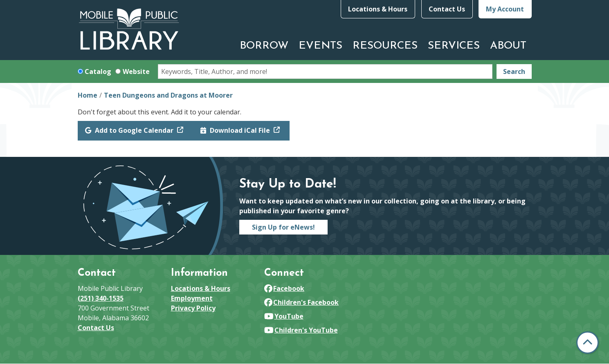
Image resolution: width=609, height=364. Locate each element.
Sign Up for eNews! (283, 227)
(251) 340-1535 (101, 298)
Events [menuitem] (320, 46)
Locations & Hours (378, 9)
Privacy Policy (193, 308)
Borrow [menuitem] (264, 46)
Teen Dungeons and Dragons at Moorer (168, 95)
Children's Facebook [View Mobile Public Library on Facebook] (302, 302)
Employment (192, 298)
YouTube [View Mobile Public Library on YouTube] (284, 316)
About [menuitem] (508, 46)
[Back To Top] (588, 343)
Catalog (98, 71)
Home (88, 95)
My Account (505, 9)
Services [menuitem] (454, 46)
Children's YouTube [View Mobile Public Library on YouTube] (301, 330)
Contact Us (447, 9)
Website (136, 71)
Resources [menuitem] (385, 46)
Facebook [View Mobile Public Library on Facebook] (284, 288)
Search (514, 71)
